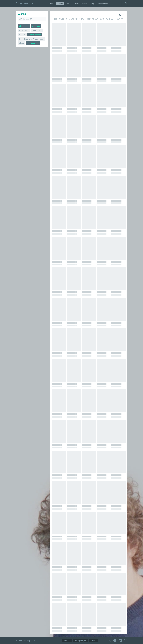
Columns (36, 26)
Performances (35, 35)
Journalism (37, 30)
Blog (92, 4)
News (85, 4)
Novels (22, 35)
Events (77, 4)
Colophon (67, 641)
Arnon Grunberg (26, 3)
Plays (22, 43)
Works (60, 4)
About (68, 4)
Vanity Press (33, 43)
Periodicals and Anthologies (31, 39)
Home (52, 4)
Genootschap (102, 4)
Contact (93, 641)
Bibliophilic (24, 26)
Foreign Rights (80, 641)
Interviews (24, 30)
